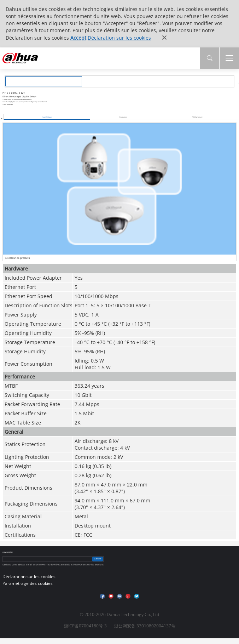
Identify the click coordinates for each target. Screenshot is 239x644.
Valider (98, 559)
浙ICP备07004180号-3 (85, 626)
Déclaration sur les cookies (119, 38)
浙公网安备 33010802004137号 (145, 626)
